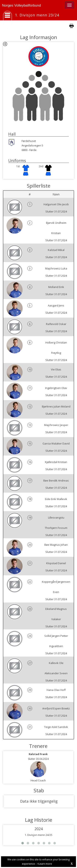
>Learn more (44, 864)
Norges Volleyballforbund (21, 5)
